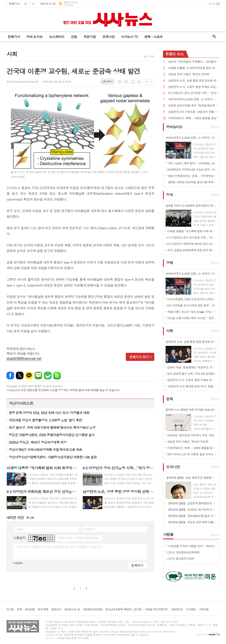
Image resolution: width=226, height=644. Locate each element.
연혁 (19, 609)
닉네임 (19, 529)
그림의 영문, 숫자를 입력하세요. (78, 538)
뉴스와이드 (57, 37)
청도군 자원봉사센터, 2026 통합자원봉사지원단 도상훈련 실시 (52, 435)
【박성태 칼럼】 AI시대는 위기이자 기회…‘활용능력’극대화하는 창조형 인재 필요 (192, 509)
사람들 (168, 534)
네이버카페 (48, 376)
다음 (86, 589)
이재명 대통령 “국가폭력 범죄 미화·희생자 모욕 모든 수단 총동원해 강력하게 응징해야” (192, 231)
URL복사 (107, 81)
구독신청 (204, 609)
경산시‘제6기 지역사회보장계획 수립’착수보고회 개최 (45, 450)
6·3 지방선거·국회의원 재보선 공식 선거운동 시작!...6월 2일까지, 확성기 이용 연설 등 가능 (192, 244)
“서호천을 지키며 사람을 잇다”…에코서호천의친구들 (192, 546)
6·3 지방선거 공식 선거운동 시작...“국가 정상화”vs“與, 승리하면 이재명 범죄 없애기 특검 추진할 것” (194, 93)
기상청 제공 (69, 5)
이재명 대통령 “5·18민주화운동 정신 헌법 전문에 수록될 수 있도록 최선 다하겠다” (194, 68)
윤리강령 (30, 609)
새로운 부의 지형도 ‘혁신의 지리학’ (189, 74)
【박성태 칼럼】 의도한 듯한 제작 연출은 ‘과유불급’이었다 (192, 522)
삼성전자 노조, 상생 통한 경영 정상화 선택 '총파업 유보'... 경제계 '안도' (194, 81)
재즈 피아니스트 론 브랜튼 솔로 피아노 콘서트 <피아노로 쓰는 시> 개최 (192, 454)
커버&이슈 (174, 127)
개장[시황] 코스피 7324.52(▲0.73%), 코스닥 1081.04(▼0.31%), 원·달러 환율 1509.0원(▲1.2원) (192, 312)
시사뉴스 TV (129, 37)
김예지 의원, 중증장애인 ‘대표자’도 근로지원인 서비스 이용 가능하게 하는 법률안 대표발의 (192, 367)
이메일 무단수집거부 (156, 609)
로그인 (212, 4)
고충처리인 (177, 609)
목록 (120, 82)
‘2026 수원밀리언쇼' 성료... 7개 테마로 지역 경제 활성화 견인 (192, 176)
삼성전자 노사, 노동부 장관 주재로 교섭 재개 (194, 87)
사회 (152, 56)
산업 (74, 37)
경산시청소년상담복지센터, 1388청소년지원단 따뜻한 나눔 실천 (53, 457)
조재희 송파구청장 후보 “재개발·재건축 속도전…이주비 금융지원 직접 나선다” (194, 106)
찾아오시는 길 (72, 609)
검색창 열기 (213, 36)
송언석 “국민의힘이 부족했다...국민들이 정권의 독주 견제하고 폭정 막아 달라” (194, 62)
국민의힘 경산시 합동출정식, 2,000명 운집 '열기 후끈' (46, 420)
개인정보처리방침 (93, 609)
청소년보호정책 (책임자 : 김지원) (124, 609)
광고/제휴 (43, 609)
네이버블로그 (38, 376)
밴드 (57, 376)
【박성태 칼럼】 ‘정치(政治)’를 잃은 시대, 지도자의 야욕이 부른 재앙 (192, 516)
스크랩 (139, 82)
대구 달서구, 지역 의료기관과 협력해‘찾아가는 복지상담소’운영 (52, 427)
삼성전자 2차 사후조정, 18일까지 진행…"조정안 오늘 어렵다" (194, 112)
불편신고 (56, 609)
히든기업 (90, 37)
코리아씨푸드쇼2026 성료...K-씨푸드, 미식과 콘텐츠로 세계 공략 (194, 99)
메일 (126, 82)
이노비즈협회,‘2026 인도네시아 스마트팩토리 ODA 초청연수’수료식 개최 (192, 299)
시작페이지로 (26, 4)
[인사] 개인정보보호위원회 (183, 552)
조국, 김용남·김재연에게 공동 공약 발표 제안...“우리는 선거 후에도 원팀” (192, 250)
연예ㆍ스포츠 (154, 37)
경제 (169, 263)
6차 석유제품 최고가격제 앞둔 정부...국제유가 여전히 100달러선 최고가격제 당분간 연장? (192, 305)
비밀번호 (89, 529)
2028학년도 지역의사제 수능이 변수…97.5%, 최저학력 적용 (192, 169)
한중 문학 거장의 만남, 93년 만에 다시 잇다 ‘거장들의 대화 (49, 413)
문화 (169, 399)
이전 (74, 589)
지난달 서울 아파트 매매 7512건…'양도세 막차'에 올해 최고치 (192, 318)
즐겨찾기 (33, 4)
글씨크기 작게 (152, 82)
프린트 (133, 82)
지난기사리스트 (21, 403)
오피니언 (108, 37)
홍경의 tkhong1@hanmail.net (22, 82)
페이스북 (10, 376)
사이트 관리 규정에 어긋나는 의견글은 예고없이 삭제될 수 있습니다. (59, 547)
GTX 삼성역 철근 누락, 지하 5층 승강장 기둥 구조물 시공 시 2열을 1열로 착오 (192, 374)
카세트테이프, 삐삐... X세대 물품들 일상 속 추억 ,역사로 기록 (194, 118)
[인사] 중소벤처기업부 (181, 559)
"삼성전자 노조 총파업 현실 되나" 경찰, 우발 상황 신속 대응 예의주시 (192, 386)
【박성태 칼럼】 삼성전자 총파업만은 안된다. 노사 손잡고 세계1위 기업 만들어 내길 (192, 503)
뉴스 (175, 54)
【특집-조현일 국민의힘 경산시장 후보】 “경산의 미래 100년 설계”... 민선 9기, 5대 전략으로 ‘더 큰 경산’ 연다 (192, 182)
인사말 (10, 609)
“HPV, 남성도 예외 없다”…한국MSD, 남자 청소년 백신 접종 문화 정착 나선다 (192, 163)
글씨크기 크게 (146, 82)
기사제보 (191, 609)
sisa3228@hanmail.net (24, 358)
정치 (169, 195)
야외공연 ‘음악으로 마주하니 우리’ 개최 (191, 435)
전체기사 (14, 4)
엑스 (20, 376)
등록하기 (137, 565)
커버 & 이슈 (34, 37)
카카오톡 (29, 376)
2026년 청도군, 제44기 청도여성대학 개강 (38, 442)
